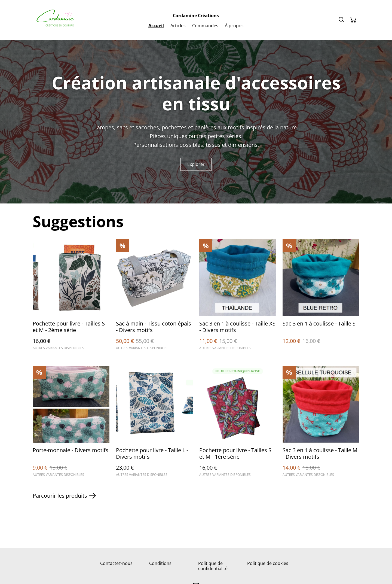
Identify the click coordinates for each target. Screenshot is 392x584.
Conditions (160, 563)
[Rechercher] (341, 20)
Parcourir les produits (64, 496)
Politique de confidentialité (213, 566)
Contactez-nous (116, 563)
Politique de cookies (268, 563)
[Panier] (353, 20)
